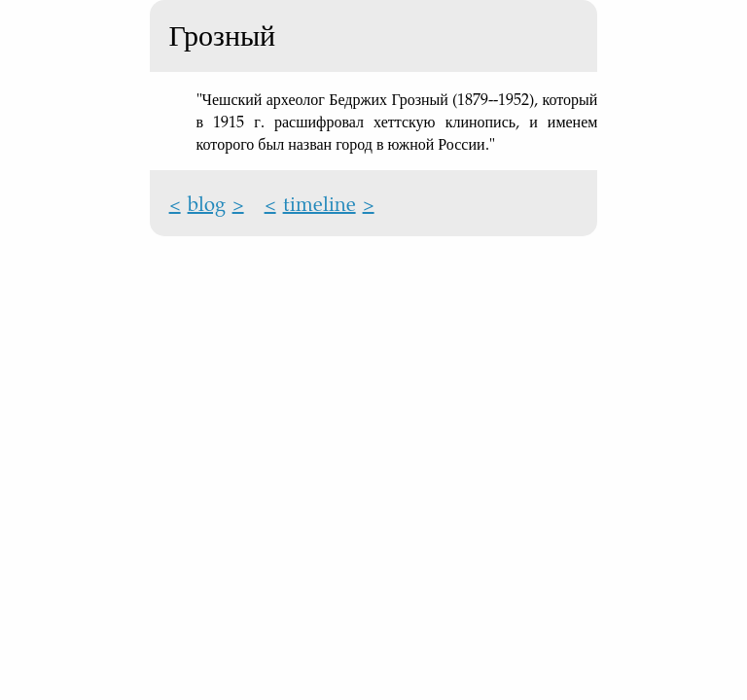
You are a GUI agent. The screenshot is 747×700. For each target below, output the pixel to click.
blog (207, 203)
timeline (320, 203)
